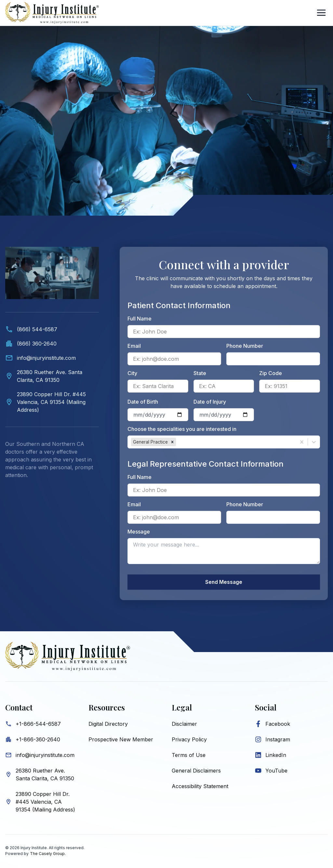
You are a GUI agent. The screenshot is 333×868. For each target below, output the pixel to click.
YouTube (276, 772)
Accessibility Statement (200, 787)
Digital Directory (108, 725)
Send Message (224, 583)
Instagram (278, 740)
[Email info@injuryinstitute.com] (52, 358)
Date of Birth (143, 402)
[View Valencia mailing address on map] (52, 402)
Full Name (140, 319)
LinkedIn (276, 756)
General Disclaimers (196, 772)
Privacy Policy (189, 740)
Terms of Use (189, 756)
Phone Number (245, 346)
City (132, 373)
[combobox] (178, 442)
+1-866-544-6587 (38, 725)
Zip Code (271, 373)
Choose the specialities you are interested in (182, 429)
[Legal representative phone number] (273, 517)
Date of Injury (210, 402)
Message (139, 532)
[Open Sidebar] (321, 13)
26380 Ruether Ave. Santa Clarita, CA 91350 (45, 775)
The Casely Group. (48, 855)
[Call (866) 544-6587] (52, 329)
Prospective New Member (121, 740)
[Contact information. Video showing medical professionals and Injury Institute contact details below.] (52, 369)
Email (134, 346)
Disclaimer (184, 725)
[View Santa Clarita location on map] (52, 376)
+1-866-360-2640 (38, 740)
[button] (172, 442)
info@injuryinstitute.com (45, 756)
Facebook (278, 725)
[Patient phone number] (273, 359)
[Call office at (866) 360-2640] (52, 344)
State (200, 373)
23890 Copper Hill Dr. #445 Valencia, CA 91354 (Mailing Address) (45, 803)
